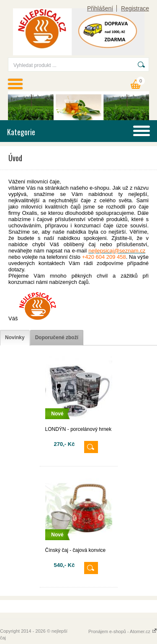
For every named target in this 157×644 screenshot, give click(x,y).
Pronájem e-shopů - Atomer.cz (123, 631)
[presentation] (15, 338)
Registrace (135, 8)
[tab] (15, 338)
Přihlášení (100, 8)
